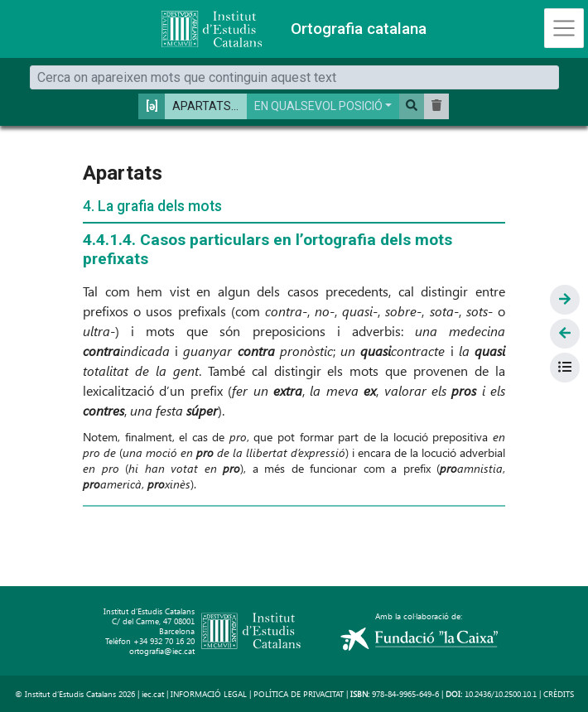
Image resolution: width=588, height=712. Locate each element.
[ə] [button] (152, 106)
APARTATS (202, 106)
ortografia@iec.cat (162, 651)
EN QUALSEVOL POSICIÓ (318, 106)
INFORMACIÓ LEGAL (209, 694)
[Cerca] (294, 77)
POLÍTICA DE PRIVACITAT (299, 694)
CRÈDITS (559, 694)
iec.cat (153, 694)
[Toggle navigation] (564, 28)
